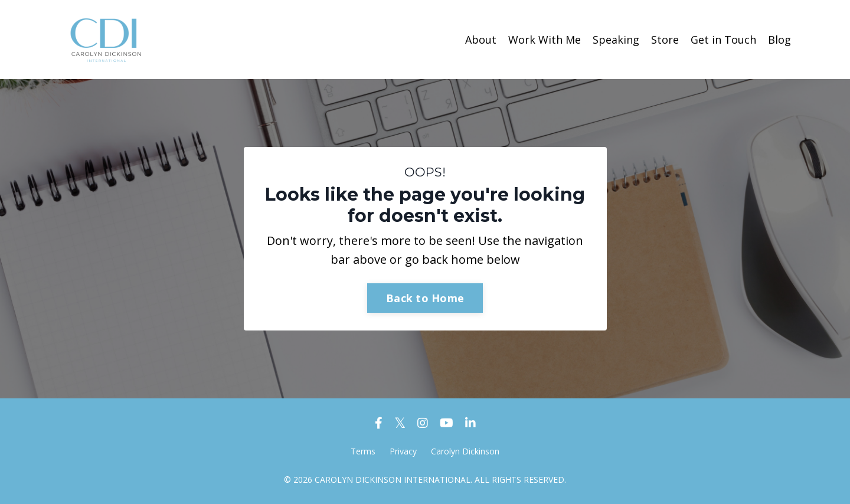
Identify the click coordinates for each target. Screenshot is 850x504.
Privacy (403, 451)
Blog (779, 40)
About (481, 40)
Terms (363, 451)
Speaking (616, 40)
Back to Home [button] (425, 298)
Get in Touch (723, 40)
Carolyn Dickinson (465, 451)
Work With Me (545, 40)
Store (665, 40)
